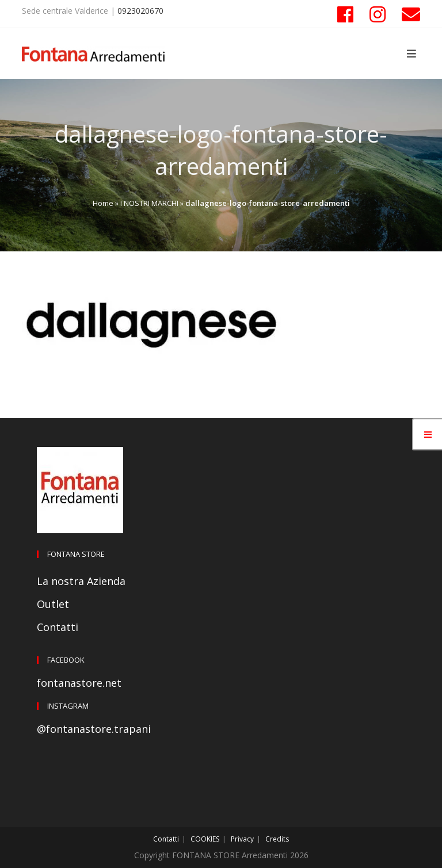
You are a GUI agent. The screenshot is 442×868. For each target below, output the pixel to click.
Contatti (58, 627)
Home (103, 203)
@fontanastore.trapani (94, 729)
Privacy (242, 839)
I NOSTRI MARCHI (149, 203)
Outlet (53, 604)
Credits (277, 839)
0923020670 (140, 11)
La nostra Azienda (81, 581)
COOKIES (205, 839)
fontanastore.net (79, 683)
